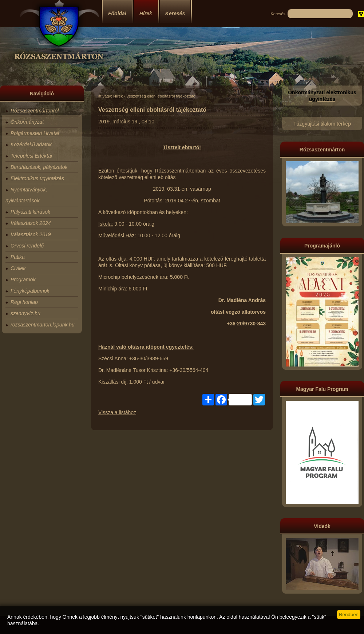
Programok (23, 280)
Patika (18, 257)
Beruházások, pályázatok (39, 167)
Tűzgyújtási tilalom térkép (322, 124)
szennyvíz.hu (25, 313)
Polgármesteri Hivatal (35, 133)
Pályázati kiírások (30, 212)
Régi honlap (24, 302)
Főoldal (117, 13)
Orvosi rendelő (27, 246)
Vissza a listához (117, 412)
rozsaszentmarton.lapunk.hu (43, 325)
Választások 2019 (31, 234)
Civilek (18, 268)
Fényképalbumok (30, 291)
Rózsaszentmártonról (35, 111)
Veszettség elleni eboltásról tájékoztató (161, 96)
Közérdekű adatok (31, 144)
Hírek (146, 13)
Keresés (175, 13)
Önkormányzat (27, 122)
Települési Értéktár (31, 156)
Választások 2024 (31, 223)
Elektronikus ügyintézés (37, 178)
